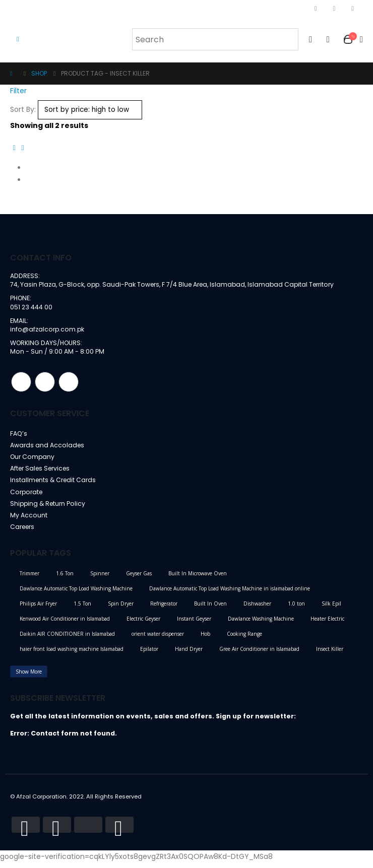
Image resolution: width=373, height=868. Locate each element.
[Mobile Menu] (18, 39)
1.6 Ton (65, 579)
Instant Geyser (194, 624)
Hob (205, 639)
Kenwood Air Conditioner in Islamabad (65, 624)
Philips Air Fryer (38, 609)
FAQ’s (19, 436)
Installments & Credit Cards (55, 484)
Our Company (33, 460)
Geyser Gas (139, 579)
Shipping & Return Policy (49, 508)
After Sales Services (42, 472)
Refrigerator (164, 609)
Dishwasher (257, 609)
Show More (29, 677)
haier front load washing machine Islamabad (72, 654)
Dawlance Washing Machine (261, 624)
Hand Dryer (189, 654)
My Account (29, 520)
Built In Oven (210, 609)
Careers (24, 532)
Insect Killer (330, 654)
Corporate (27, 496)
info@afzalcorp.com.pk (48, 330)
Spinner (100, 579)
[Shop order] (90, 110)
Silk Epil (331, 609)
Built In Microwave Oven (198, 579)
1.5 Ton (82, 609)
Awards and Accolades (48, 448)
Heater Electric (327, 624)
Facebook (21, 384)
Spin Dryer (121, 609)
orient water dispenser (158, 639)
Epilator (149, 654)
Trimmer (29, 579)
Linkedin (69, 384)
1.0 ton (296, 609)
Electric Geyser (143, 624)
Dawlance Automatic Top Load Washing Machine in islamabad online (230, 594)
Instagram (45, 384)
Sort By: (23, 109)
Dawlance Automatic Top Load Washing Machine (76, 594)
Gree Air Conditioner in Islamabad (259, 654)
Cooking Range (244, 639)
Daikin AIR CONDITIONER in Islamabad (67, 639)
